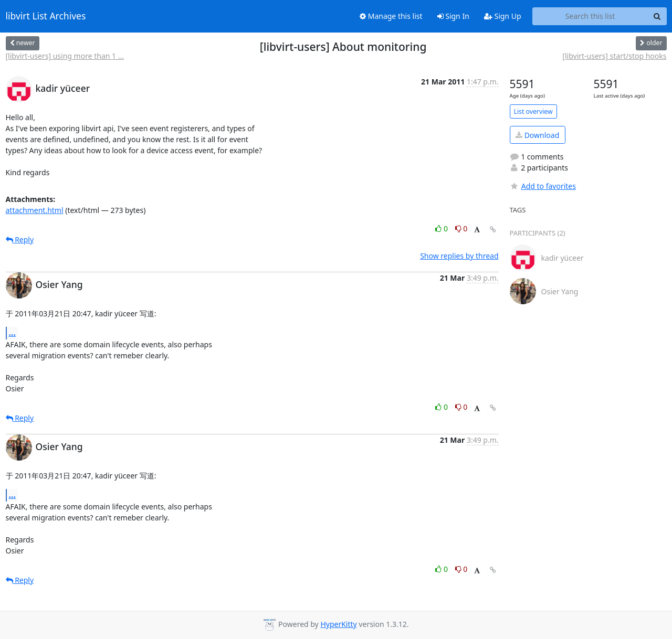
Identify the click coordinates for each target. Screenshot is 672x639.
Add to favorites (543, 186)
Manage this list (391, 16)
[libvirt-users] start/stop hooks (614, 56)
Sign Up (503, 16)
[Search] (657, 16)
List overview (533, 111)
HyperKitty (338, 624)
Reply (20, 239)
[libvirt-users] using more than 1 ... (65, 56)
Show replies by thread (459, 256)
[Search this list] (590, 16)
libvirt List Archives (46, 16)
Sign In (453, 16)
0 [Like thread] (442, 228)
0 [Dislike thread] (461, 228)
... (13, 333)
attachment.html (35, 210)
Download (537, 135)
